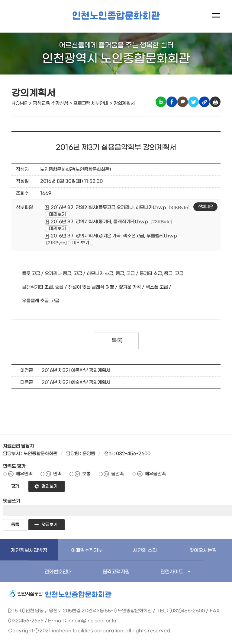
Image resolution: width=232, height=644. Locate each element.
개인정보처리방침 (29, 550)
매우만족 (24, 474)
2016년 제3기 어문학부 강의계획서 (76, 370)
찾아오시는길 (203, 550)
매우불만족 (155, 474)
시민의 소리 (145, 550)
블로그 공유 (161, 102)
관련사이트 (172, 572)
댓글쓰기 (11, 501)
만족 (57, 474)
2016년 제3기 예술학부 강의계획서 (76, 382)
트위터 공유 (193, 102)
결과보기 (50, 486)
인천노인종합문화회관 (116, 16)
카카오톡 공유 (183, 102)
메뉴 (216, 15)
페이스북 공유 (172, 102)
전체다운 (205, 207)
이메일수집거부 (87, 550)
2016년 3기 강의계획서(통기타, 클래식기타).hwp (96, 222)
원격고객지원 (116, 572)
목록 (117, 341)
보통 (86, 474)
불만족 (118, 474)
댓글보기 (50, 525)
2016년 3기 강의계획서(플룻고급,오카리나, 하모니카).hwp (105, 208)
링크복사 (204, 102)
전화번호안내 (58, 572)
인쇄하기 (215, 102)
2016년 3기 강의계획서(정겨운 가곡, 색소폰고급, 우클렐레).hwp (111, 236)
